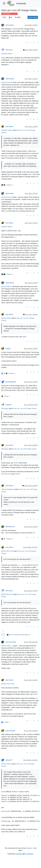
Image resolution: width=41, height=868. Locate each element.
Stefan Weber (10, 25)
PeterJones (9, 50)
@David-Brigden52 (8, 489)
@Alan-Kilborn (6, 197)
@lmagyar (5, 408)
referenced (18, 635)
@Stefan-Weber (7, 54)
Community (21, 4)
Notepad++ (30, 848)
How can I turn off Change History (25, 408)
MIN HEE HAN (10, 527)
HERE (24, 337)
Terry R (11, 635)
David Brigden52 (11, 382)
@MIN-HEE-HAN (7, 551)
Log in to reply (33, 17)
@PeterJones (6, 82)
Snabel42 (8, 405)
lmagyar (8, 349)
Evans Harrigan (10, 731)
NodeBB (19, 854)
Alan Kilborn (9, 127)
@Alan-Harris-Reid (8, 684)
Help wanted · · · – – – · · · (9, 14)
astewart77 (9, 760)
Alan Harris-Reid (11, 642)
